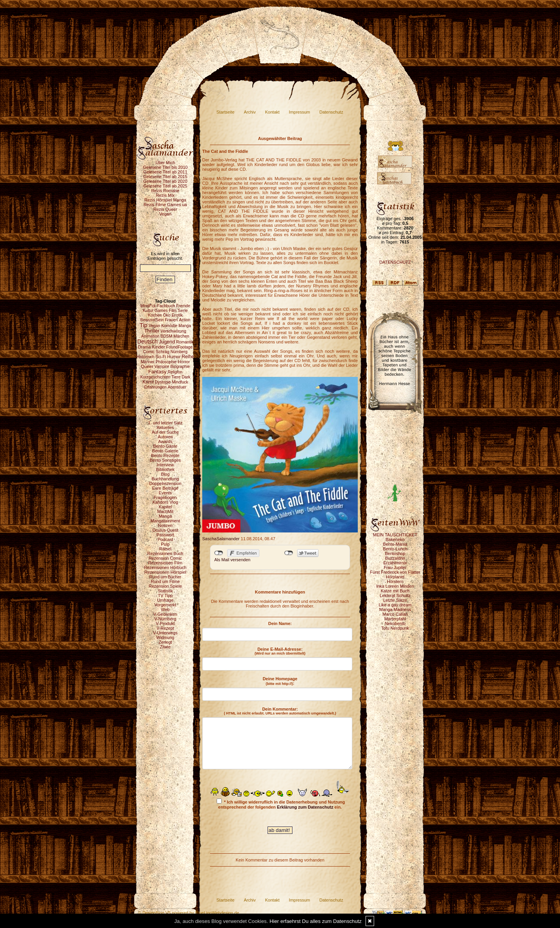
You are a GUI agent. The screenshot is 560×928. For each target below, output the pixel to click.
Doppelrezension (165, 483)
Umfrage (165, 600)
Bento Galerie (165, 451)
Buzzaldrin (395, 558)
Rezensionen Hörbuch (165, 567)
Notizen (165, 525)
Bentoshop (395, 553)
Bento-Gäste (165, 446)
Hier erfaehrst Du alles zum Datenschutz (316, 921)
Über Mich (165, 163)
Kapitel (165, 507)
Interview (165, 465)
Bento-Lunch (395, 549)
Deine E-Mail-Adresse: (280, 651)
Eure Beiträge (165, 488)
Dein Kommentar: (280, 711)
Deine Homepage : (280, 681)
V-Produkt (165, 623)
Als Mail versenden (232, 560)
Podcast (165, 539)
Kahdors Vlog (165, 502)
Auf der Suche (165, 432)
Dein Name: (280, 623)
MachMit (165, 511)
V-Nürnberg (165, 619)
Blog (165, 474)
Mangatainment (165, 521)
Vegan (165, 214)
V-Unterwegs (165, 633)
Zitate (165, 647)
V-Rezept (165, 628)
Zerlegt (165, 642)
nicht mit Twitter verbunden (289, 553)
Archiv (250, 112)
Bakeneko (395, 539)
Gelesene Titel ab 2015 (165, 177)
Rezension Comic (165, 558)
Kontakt (272, 112)
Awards (165, 441)
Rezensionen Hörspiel (165, 572)
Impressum (299, 112)
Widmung (165, 637)
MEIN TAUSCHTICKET (395, 535)
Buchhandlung (165, 479)
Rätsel (165, 549)
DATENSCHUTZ (395, 262)
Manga (165, 516)
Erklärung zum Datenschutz (305, 807)
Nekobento (395, 623)
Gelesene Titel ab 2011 (165, 172)
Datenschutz (331, 112)
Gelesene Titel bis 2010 (165, 167)
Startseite (226, 112)
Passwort (165, 535)
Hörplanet (395, 577)
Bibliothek (165, 469)
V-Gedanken (165, 614)
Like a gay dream (395, 605)
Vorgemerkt (165, 605)
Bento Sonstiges (165, 460)
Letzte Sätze (395, 600)
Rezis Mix (165, 195)
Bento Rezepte (165, 455)
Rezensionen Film (165, 563)
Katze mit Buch (395, 591)
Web (165, 609)
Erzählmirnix (395, 563)
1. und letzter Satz (165, 423)
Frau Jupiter (395, 567)
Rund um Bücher (165, 577)
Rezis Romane (165, 191)
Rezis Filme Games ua (165, 205)
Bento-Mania (395, 544)
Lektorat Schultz (395, 595)
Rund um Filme (165, 581)
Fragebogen (165, 497)
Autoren (165, 437)
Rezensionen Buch (165, 553)
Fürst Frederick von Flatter (395, 572)
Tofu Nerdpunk (395, 628)
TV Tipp (165, 595)
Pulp (165, 544)
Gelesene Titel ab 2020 (165, 181)
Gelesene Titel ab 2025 (165, 186)
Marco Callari (395, 614)
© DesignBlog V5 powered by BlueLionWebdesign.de (189, 913)
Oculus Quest (165, 530)
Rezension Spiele (165, 586)
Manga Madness (395, 609)
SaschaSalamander (221, 539)
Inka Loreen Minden (395, 586)
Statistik (165, 591)
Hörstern (395, 581)
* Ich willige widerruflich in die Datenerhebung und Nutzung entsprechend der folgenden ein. (281, 804)
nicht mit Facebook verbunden (219, 553)
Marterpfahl (395, 619)
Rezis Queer (165, 209)
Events (165, 493)
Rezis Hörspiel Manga (165, 200)
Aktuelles (165, 427)
